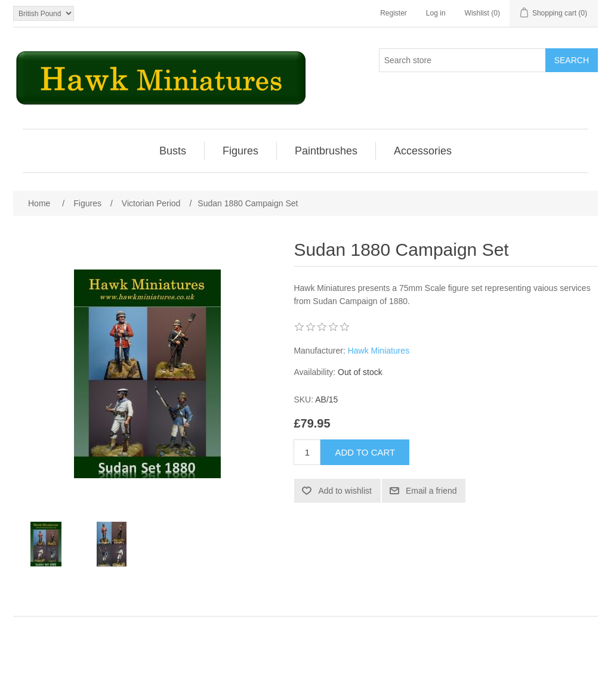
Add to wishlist (345, 491)
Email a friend (431, 491)
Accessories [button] (423, 151)
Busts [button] (173, 151)
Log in (436, 13)
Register (394, 13)
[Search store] (462, 60)
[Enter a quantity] (307, 452)
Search (572, 60)
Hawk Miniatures (379, 351)
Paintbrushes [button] (326, 151)
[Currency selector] (44, 13)
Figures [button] (240, 151)
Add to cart (365, 452)
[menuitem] (173, 151)
